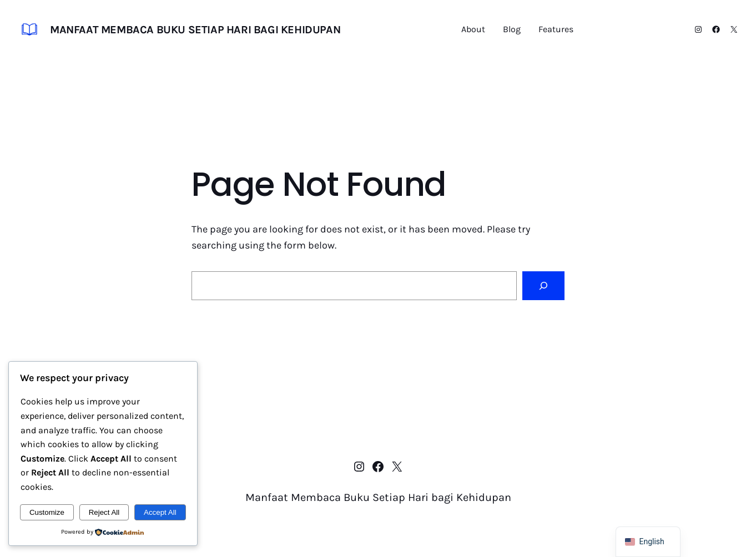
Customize (47, 512)
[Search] (543, 286)
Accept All (160, 512)
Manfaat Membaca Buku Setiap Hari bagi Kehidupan (195, 30)
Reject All (104, 512)
